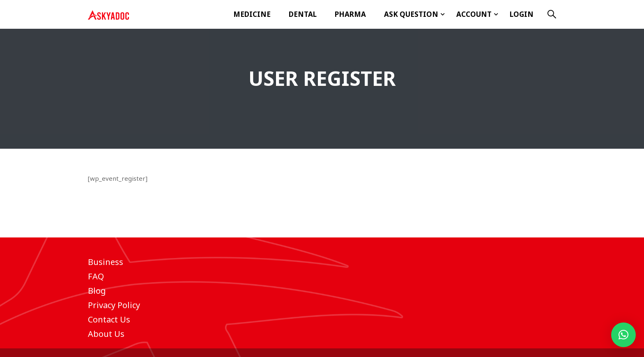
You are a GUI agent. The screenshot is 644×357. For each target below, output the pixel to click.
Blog (97, 291)
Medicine (252, 14)
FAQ (96, 276)
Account (474, 14)
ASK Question (411, 14)
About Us (106, 334)
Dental (303, 14)
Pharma (350, 14)
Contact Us (109, 319)
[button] (623, 335)
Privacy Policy (114, 305)
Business (106, 262)
